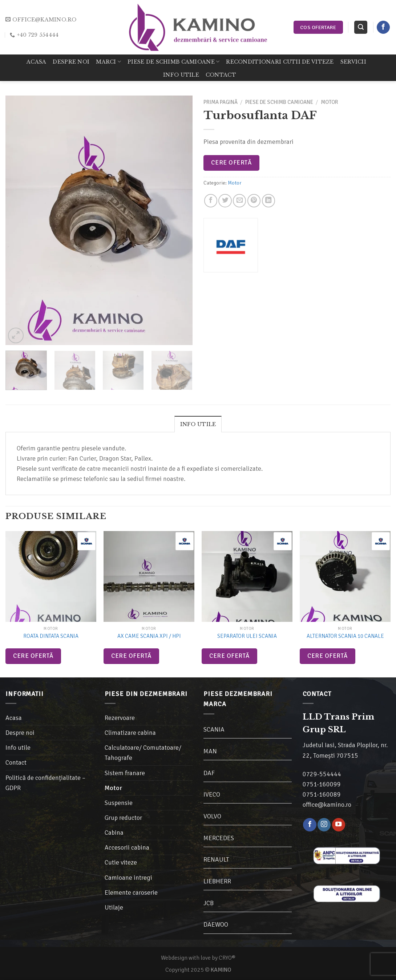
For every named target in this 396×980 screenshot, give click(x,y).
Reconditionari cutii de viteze (280, 62)
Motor (330, 102)
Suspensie (119, 803)
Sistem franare (125, 773)
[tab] (198, 424)
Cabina (114, 833)
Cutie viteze (121, 862)
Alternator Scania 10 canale (345, 636)
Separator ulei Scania (247, 636)
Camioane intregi (128, 878)
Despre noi (71, 62)
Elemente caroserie (131, 892)
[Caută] (361, 27)
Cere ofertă (231, 163)
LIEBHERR (217, 881)
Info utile (181, 75)
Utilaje (114, 907)
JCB (209, 903)
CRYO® (227, 958)
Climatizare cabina (130, 733)
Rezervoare (120, 718)
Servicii (353, 62)
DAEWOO (216, 924)
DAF (209, 773)
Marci (108, 62)
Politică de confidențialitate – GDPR (45, 783)
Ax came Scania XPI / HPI (149, 636)
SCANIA (214, 729)
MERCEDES (219, 838)
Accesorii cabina (127, 847)
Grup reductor (123, 818)
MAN (210, 751)
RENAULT (216, 859)
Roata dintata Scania (51, 636)
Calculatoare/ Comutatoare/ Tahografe (143, 753)
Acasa (36, 62)
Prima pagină (221, 102)
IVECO (212, 794)
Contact (221, 75)
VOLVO (212, 816)
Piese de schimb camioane (173, 62)
